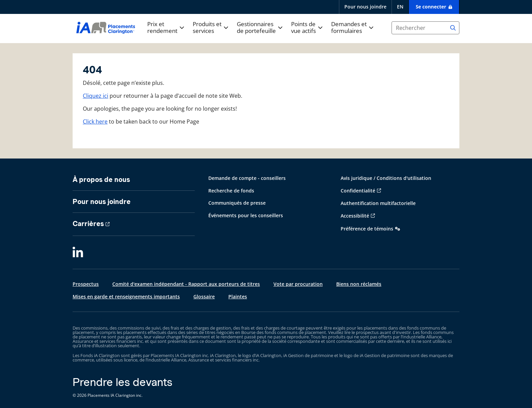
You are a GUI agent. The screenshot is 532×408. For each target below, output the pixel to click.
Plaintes (238, 296)
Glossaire (204, 296)
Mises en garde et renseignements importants (126, 296)
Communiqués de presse (237, 203)
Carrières (88, 224)
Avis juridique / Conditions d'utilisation (386, 178)
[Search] (453, 28)
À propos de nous (101, 180)
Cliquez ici (96, 96)
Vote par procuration (298, 284)
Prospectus (86, 284)
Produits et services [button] (207, 28)
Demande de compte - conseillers (247, 178)
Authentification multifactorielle (378, 203)
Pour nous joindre (365, 7)
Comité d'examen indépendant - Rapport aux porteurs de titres (186, 284)
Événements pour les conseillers (246, 215)
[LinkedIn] (78, 253)
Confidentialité (358, 191)
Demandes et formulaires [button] (349, 28)
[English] (400, 7)
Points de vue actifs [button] (303, 28)
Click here (95, 122)
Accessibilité (355, 216)
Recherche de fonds (231, 191)
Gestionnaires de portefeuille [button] (256, 28)
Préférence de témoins (367, 229)
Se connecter (432, 7)
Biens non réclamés (359, 284)
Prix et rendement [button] (162, 28)
